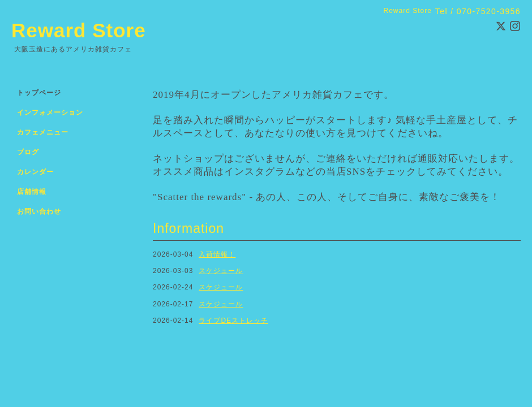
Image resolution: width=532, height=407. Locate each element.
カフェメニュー (43, 132)
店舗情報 (32, 192)
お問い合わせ (39, 211)
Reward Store (79, 30)
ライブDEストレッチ (233, 321)
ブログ (28, 152)
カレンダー (35, 172)
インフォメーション (50, 112)
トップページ (39, 93)
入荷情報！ (217, 254)
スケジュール (221, 271)
